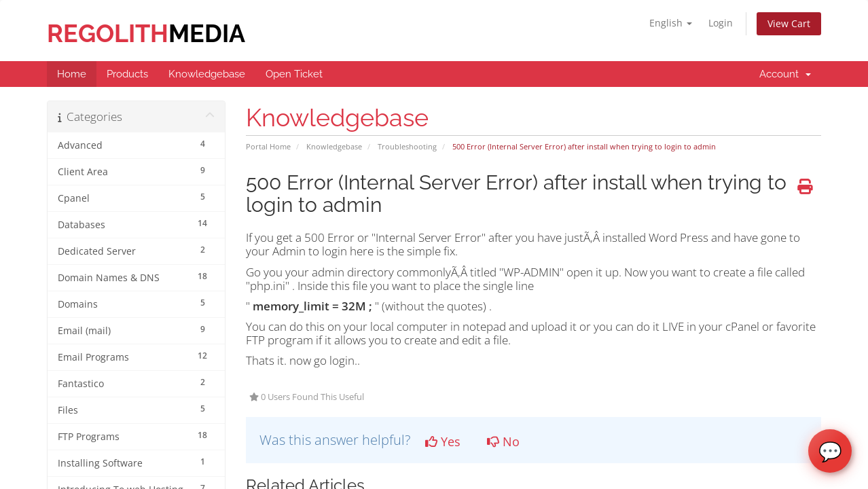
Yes (443, 441)
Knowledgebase (334, 146)
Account (785, 74)
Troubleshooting (407, 146)
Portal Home (268, 146)
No (503, 441)
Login (721, 23)
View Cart (789, 23)
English (671, 23)
